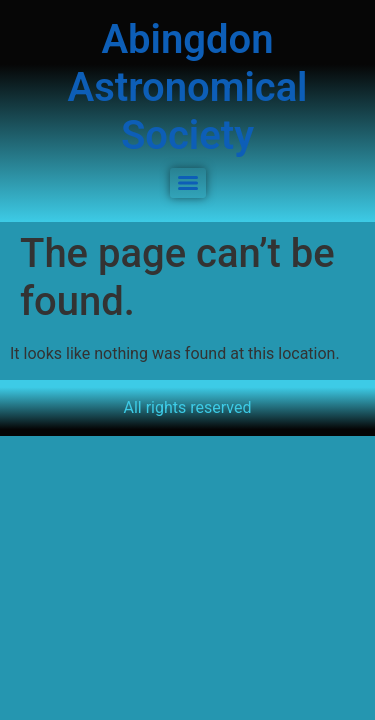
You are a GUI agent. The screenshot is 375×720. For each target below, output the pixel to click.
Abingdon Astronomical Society (187, 87)
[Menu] (188, 183)
